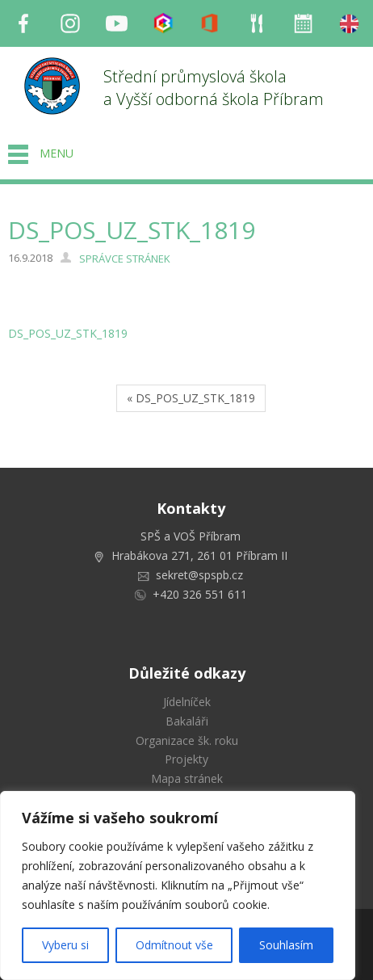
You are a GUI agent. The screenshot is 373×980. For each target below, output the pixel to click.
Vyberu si (65, 945)
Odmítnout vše (174, 945)
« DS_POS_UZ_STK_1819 (191, 398)
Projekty (186, 759)
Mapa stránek (187, 778)
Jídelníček (187, 702)
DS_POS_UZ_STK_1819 (68, 333)
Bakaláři (187, 721)
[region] (178, 885)
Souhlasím (286, 945)
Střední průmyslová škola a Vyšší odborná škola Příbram (214, 88)
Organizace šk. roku (187, 740)
